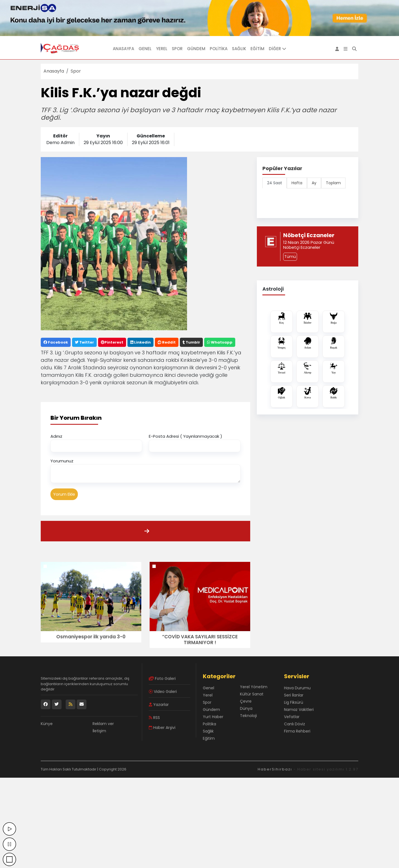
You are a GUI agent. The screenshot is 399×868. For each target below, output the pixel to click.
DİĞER (277, 49)
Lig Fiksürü (294, 702)
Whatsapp (220, 342)
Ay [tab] (314, 183)
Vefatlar (292, 717)
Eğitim (257, 49)
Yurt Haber (213, 717)
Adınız (56, 436)
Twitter (84, 342)
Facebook (56, 342)
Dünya (246, 708)
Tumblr (191, 342)
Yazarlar (159, 705)
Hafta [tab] (297, 183)
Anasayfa (123, 49)
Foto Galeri (162, 678)
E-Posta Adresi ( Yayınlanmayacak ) (186, 436)
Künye (47, 724)
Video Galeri (163, 692)
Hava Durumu (297, 688)
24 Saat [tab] (275, 183)
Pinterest (112, 342)
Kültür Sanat (252, 694)
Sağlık (239, 49)
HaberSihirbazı (275, 769)
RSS (154, 718)
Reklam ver (103, 724)
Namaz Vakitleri (299, 710)
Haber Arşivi (162, 728)
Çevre (246, 701)
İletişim (99, 731)
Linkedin (140, 342)
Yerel (162, 49)
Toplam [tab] (333, 183)
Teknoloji (248, 716)
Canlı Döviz (295, 724)
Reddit (167, 342)
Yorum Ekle (64, 494)
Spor (177, 49)
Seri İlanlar (294, 695)
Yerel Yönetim (254, 687)
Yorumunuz (62, 461)
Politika (219, 49)
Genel (145, 49)
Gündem (196, 49)
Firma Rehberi (297, 731)
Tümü (290, 257)
